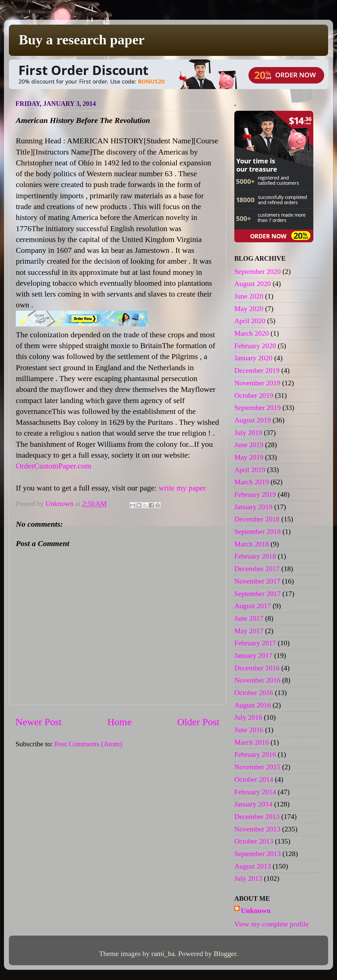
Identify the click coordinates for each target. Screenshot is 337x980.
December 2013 (257, 817)
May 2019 (249, 457)
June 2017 (249, 618)
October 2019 (254, 395)
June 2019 (249, 445)
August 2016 (253, 705)
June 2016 (249, 730)
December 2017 (257, 569)
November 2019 (257, 383)
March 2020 (252, 333)
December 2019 (257, 370)
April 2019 (250, 470)
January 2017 (253, 656)
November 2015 (257, 767)
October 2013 (254, 841)
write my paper (182, 488)
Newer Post (39, 722)
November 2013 (257, 829)
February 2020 (255, 346)
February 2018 (255, 556)
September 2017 (258, 594)
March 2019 (252, 482)
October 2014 (254, 779)
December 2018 (257, 519)
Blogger (225, 954)
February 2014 (255, 792)
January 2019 (253, 507)
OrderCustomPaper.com (53, 466)
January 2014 (253, 804)
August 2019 (253, 420)
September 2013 (258, 854)
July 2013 (248, 878)
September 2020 (258, 272)
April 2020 (250, 321)
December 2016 (257, 668)
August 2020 (253, 284)
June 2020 (249, 296)
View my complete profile (272, 924)
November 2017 (257, 581)
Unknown (256, 911)
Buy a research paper (82, 40)
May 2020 (249, 309)
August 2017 (253, 606)
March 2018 (252, 544)
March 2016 (252, 742)
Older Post (199, 722)
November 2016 (257, 680)
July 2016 (248, 717)
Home (119, 722)
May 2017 (249, 631)
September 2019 (258, 408)
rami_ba (163, 954)
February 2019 (255, 494)
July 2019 (248, 433)
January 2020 (253, 358)
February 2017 (255, 643)
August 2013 (253, 866)
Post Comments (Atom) (88, 744)
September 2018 (258, 532)
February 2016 (255, 754)
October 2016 (254, 693)
